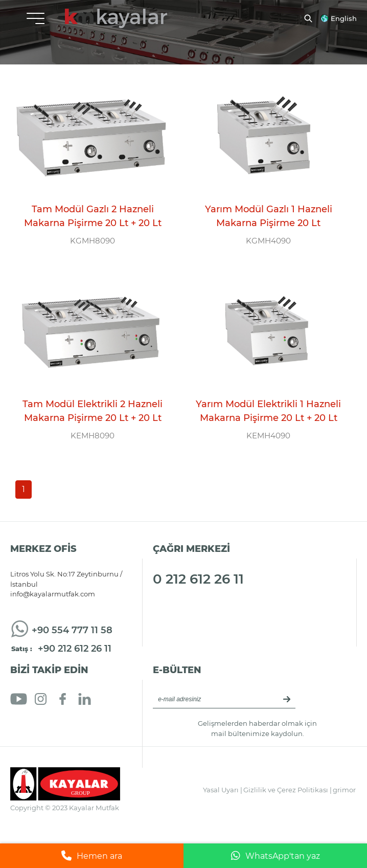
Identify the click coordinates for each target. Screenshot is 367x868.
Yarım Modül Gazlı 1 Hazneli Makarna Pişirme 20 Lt (269, 216)
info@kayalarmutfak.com (53, 594)
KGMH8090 (93, 241)
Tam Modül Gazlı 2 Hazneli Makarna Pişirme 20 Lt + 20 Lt (93, 216)
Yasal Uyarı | (223, 790)
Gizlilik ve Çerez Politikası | (288, 790)
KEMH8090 (93, 436)
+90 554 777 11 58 (72, 630)
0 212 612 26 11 (198, 579)
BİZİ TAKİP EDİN (49, 670)
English (344, 18)
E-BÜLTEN (177, 670)
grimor (344, 790)
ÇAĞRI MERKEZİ (191, 549)
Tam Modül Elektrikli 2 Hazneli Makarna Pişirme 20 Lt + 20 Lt (93, 411)
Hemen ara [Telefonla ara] (92, 856)
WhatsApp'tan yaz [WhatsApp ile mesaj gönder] (276, 856)
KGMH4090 (268, 241)
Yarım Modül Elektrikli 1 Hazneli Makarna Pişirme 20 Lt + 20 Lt (268, 411)
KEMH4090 (268, 436)
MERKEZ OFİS (43, 549)
